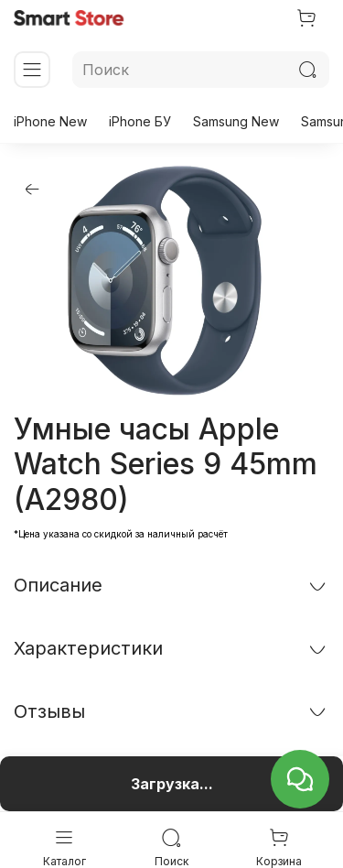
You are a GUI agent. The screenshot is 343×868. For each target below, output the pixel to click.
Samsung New (236, 121)
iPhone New (50, 121)
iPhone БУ (140, 121)
